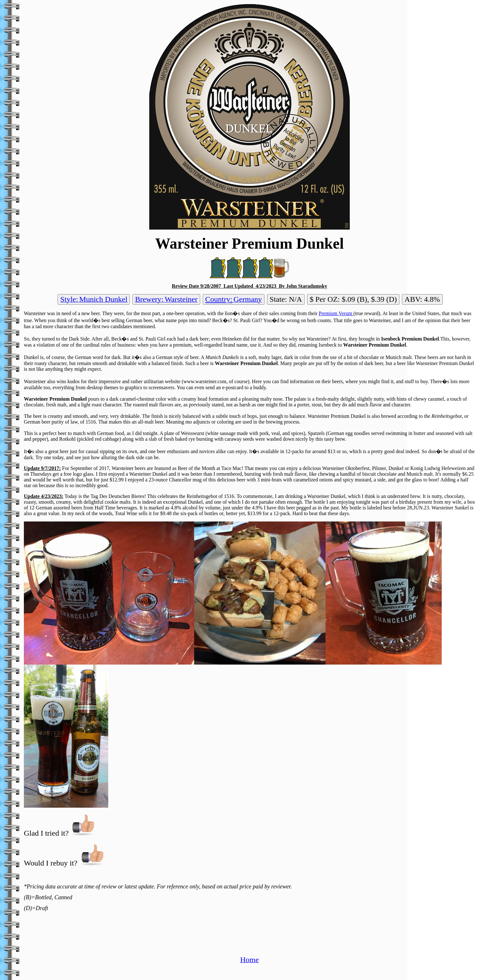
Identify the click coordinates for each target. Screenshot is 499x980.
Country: (219, 299)
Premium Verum (336, 313)
